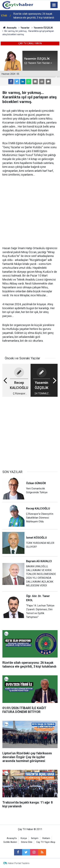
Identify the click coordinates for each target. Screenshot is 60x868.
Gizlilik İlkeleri (10, 842)
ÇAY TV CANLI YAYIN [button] (30, 43)
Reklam (46, 838)
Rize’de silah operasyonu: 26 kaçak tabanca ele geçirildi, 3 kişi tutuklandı (34, 16)
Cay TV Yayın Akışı (46, 842)
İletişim (35, 838)
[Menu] (54, 5)
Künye (24, 838)
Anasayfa (12, 838)
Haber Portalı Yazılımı (19, 863)
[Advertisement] (30, 212)
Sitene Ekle (27, 842)
